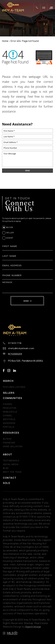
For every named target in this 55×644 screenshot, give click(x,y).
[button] (51, 8)
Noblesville (10, 412)
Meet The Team (12, 472)
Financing (9, 443)
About (8, 454)
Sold (7, 483)
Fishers (8, 404)
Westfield (9, 419)
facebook (4, 371)
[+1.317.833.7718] (37, 8)
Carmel (8, 415)
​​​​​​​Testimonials (11, 460)
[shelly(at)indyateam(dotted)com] (44, 8)
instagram (9, 371)
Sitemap (29, 623)
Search (8, 381)
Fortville (9, 427)
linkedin (15, 371)
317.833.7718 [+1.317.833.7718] (15, 343)
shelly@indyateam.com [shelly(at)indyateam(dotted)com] (21, 348)
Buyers (7, 439)
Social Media (11, 464)
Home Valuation (13, 446)
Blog (6, 468)
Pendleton (10, 408)
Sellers (9, 393)
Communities (13, 398)
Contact (10, 478)
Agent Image (33, 627)
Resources (11, 433)
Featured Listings (14, 387)
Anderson (9, 423)
